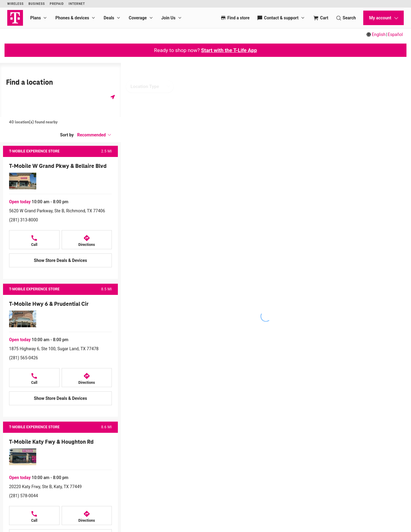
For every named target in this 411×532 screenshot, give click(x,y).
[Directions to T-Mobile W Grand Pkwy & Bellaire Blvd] (87, 240)
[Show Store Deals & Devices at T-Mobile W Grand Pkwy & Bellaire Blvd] (60, 260)
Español (395, 34)
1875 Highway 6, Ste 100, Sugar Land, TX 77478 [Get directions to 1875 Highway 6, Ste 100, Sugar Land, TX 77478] (54, 349)
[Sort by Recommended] (94, 135)
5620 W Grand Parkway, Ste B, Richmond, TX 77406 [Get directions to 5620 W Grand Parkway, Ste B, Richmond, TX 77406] (57, 211)
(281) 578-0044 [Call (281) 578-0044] (24, 496)
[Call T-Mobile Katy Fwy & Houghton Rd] (34, 516)
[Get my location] (113, 97)
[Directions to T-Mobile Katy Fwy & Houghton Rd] (87, 516)
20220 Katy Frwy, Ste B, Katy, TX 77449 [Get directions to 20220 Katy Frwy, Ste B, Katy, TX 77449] (45, 487)
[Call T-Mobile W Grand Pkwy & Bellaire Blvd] (34, 240)
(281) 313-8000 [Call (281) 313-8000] (24, 220)
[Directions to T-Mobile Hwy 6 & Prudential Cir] (87, 378)
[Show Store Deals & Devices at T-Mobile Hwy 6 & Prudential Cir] (60, 398)
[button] (94, 135)
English (379, 34)
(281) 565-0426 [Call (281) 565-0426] (24, 358)
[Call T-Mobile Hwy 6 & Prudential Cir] (34, 378)
